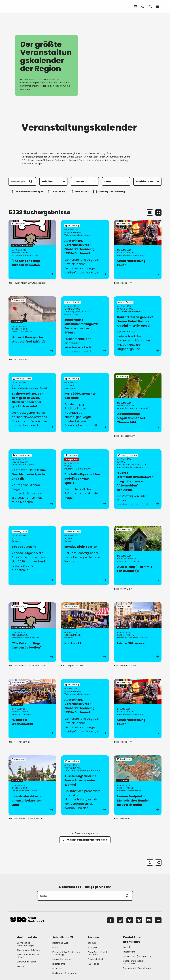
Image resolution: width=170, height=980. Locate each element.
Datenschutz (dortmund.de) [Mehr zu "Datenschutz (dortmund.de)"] (138, 956)
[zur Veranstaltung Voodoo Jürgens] (32, 556)
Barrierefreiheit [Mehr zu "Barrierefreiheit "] (96, 959)
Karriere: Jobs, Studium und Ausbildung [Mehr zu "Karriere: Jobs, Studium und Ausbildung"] (66, 953)
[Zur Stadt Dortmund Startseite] (27, 6)
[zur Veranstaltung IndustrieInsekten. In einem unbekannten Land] (32, 785)
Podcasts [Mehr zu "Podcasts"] (57, 969)
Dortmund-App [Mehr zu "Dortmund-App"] (60, 943)
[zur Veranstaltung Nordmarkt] (85, 632)
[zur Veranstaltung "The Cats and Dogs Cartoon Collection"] (32, 250)
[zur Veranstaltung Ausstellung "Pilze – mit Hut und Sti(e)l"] (138, 556)
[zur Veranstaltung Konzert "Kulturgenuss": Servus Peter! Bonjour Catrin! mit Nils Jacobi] (138, 326)
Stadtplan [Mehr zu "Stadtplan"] (93, 948)
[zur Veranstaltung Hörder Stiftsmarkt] (138, 632)
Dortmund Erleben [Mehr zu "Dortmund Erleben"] (27, 962)
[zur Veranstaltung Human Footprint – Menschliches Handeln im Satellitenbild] (138, 785)
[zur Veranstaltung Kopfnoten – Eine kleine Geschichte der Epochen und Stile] (32, 479)
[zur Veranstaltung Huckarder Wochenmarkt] (32, 709)
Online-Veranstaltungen (27, 192)
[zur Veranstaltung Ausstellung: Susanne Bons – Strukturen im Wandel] (85, 785)
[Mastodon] (130, 920)
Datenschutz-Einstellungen (137, 968)
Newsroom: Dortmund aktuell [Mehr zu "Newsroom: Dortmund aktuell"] (28, 956)
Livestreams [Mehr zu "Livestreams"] (59, 964)
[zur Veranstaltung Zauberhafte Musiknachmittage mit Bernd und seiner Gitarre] (85, 326)
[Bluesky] (139, 920)
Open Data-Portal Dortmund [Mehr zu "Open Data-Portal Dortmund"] (97, 953)
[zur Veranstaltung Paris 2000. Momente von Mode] (85, 403)
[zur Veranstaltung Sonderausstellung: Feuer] (138, 250)
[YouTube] (149, 920)
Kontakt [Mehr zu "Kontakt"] (127, 947)
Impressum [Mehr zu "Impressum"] (129, 952)
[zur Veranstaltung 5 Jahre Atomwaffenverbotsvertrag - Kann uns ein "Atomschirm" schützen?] (138, 479)
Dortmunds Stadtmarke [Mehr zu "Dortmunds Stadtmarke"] (65, 973)
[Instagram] (120, 920)
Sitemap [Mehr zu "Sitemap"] (92, 943)
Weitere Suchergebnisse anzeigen (85, 840)
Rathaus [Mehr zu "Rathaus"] (21, 966)
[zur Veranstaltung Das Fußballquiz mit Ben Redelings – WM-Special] (85, 479)
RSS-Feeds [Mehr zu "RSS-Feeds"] (93, 964)
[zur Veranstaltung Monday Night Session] (85, 556)
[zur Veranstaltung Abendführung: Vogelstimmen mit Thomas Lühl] (138, 403)
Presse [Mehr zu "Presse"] (56, 948)
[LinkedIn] (158, 920)
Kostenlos (57, 192)
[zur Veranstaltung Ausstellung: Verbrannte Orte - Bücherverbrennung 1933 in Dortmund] (85, 250)
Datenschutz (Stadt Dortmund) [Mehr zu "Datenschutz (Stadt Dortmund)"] (133, 962)
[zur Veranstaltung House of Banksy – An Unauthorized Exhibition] (32, 326)
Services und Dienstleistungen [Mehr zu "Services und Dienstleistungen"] (26, 944)
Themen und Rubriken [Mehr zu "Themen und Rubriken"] (28, 950)
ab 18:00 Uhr (79, 192)
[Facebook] (110, 920)
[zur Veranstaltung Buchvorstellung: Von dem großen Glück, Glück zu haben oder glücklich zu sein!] (32, 403)
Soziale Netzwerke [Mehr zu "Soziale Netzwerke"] (62, 959)
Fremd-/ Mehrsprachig (110, 192)
